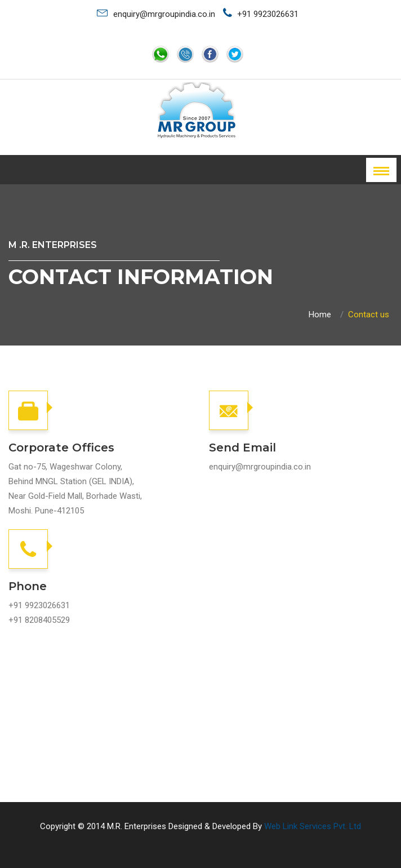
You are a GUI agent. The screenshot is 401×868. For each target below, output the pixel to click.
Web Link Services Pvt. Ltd (313, 826)
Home (320, 315)
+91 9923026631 (261, 13)
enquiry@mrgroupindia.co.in (156, 13)
